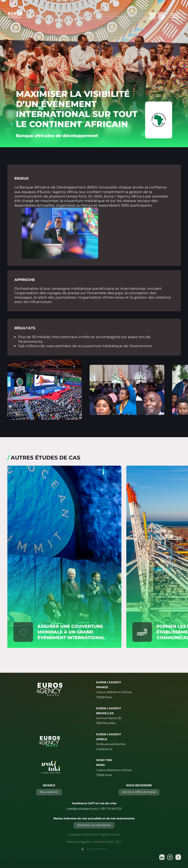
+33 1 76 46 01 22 (111, 809)
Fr (161, 16)
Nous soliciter (49, 792)
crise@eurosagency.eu (82, 809)
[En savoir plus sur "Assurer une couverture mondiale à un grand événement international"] (64, 557)
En (152, 16)
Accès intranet (97, 849)
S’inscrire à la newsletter (94, 825)
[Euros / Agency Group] (15, 16)
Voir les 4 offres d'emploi (139, 792)
